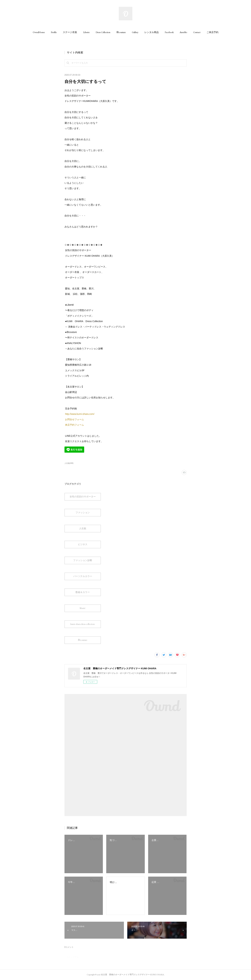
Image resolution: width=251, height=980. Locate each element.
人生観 (83, 528)
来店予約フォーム (75, 425)
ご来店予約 (212, 32)
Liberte (86, 32)
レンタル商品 (152, 32)
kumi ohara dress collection (83, 624)
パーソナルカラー (83, 576)
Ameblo (183, 32)
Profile (54, 32)
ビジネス (83, 544)
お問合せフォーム (75, 419)
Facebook (169, 32)
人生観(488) (69, 463)
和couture (121, 32)
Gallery (135, 32)
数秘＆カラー (83, 592)
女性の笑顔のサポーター (83, 497)
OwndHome (39, 32)
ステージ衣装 (70, 32)
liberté (83, 608)
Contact (197, 32)
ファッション (83, 512)
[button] (39, 32)
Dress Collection (103, 32)
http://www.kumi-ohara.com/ (80, 414)
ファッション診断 (83, 560)
